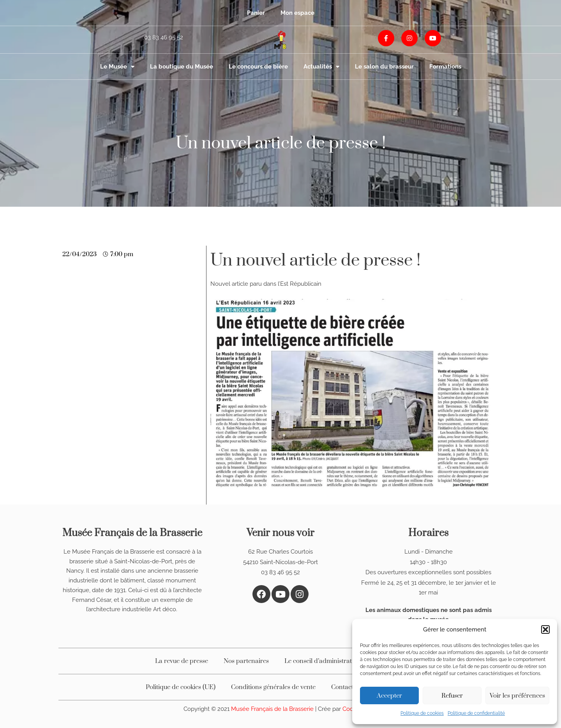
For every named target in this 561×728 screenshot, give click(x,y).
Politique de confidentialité (476, 713)
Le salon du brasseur (384, 67)
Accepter (389, 696)
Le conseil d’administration (323, 661)
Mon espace (297, 13)
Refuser (452, 696)
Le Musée (117, 67)
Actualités (321, 67)
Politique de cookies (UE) (181, 687)
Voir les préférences (517, 696)
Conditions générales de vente (273, 687)
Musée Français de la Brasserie (273, 709)
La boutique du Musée (182, 67)
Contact (342, 687)
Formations (445, 67)
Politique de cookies (422, 713)
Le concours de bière (258, 67)
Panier (256, 13)
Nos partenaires (246, 661)
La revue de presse (182, 661)
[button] (545, 630)
